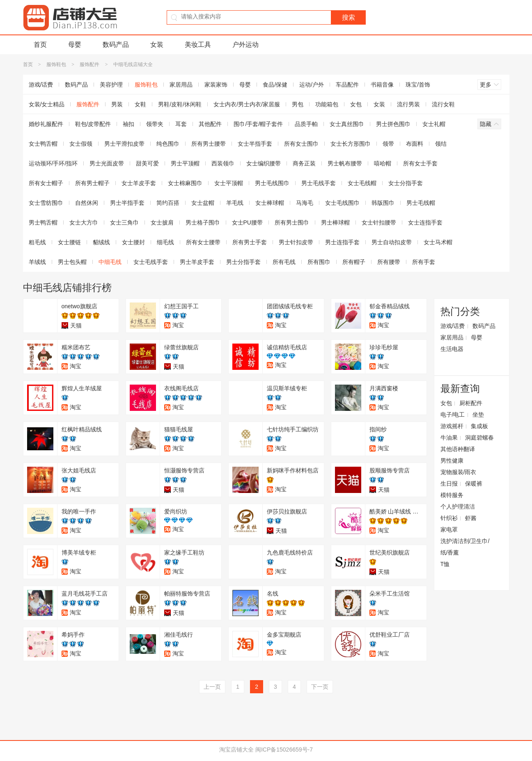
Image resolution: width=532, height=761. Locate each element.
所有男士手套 (250, 242)
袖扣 (128, 124)
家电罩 (449, 529)
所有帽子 (354, 262)
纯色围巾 (168, 144)
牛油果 (449, 438)
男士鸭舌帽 (43, 222)
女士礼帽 (434, 124)
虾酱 (471, 518)
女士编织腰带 (264, 163)
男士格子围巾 (203, 222)
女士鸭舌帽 (43, 144)
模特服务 (452, 495)
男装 (117, 104)
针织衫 (449, 518)
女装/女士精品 (47, 104)
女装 (157, 45)
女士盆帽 (203, 203)
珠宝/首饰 (418, 85)
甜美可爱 (147, 163)
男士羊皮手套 (197, 262)
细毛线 (165, 242)
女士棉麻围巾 (185, 183)
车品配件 (347, 85)
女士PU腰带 (247, 222)
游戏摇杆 (452, 426)
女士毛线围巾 (342, 203)
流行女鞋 (443, 104)
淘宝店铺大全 (236, 750)
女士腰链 (69, 242)
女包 (356, 104)
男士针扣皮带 (296, 242)
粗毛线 (37, 242)
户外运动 (245, 45)
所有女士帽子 (46, 183)
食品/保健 (275, 85)
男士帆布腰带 (345, 163)
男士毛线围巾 (272, 183)
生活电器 (452, 349)
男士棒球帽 (335, 222)
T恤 (445, 564)
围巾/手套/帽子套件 (258, 124)
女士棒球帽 (270, 203)
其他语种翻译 (458, 449)
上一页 (212, 687)
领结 (441, 144)
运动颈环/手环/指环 (53, 163)
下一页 (320, 687)
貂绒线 (101, 242)
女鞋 (140, 104)
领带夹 (155, 124)
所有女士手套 (420, 163)
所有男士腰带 (209, 144)
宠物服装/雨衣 (459, 472)
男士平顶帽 (185, 163)
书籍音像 (382, 85)
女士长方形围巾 (351, 144)
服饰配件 (89, 64)
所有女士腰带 (203, 242)
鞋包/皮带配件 (93, 124)
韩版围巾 (383, 203)
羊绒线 (37, 262)
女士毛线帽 (362, 183)
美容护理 (111, 85)
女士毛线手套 (151, 262)
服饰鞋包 (56, 64)
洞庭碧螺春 (479, 438)
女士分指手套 (406, 183)
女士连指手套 (425, 222)
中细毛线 (110, 262)
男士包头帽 (72, 262)
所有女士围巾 (301, 144)
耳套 (181, 124)
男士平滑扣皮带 (124, 144)
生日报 (449, 484)
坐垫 (478, 415)
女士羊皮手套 (139, 183)
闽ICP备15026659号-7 (284, 750)
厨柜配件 (471, 403)
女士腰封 (133, 242)
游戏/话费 (41, 85)
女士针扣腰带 (379, 222)
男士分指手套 (243, 262)
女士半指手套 (255, 144)
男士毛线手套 (319, 183)
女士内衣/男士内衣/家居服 (247, 104)
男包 (298, 104)
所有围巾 (319, 262)
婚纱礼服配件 (46, 124)
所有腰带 (389, 262)
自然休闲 (87, 203)
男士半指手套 (127, 203)
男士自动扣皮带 (392, 242)
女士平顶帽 (229, 183)
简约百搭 (168, 203)
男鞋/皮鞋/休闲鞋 (180, 104)
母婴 (75, 45)
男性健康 (452, 461)
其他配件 (210, 124)
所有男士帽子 (92, 183)
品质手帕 (306, 124)
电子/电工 (453, 415)
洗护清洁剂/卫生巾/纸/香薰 (465, 547)
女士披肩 (162, 222)
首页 (40, 45)
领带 (388, 144)
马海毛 (305, 203)
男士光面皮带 (107, 163)
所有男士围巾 (292, 222)
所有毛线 (284, 262)
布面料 (415, 144)
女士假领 (81, 144)
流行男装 (408, 104)
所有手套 (424, 262)
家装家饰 (216, 85)
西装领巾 (223, 163)
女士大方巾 (84, 222)
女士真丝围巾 (347, 124)
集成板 (479, 426)
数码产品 (116, 45)
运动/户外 (312, 85)
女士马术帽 (438, 242)
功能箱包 (327, 104)
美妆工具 (198, 45)
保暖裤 (474, 484)
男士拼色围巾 (393, 124)
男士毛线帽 (421, 203)
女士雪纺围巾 (46, 203)
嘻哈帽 (383, 163)
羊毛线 (235, 203)
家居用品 (181, 85)
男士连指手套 (342, 242)
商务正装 (304, 163)
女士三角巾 (124, 222)
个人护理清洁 (458, 507)
